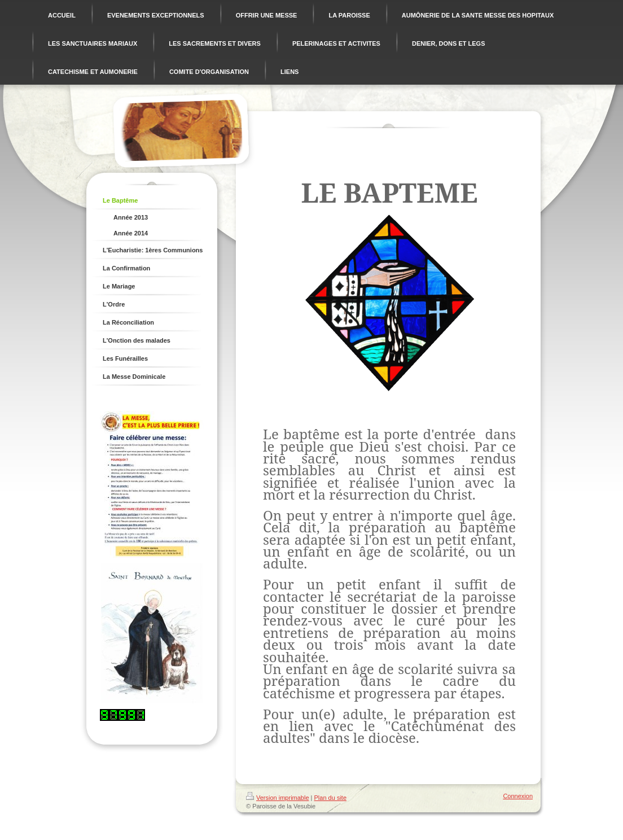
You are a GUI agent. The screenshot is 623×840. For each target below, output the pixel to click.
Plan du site (330, 798)
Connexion (518, 796)
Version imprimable (278, 798)
